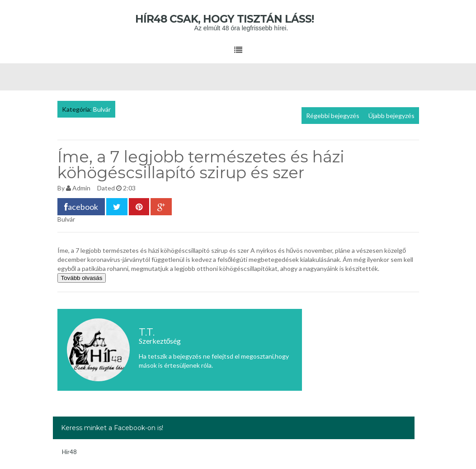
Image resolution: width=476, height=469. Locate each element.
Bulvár (102, 109)
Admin (81, 188)
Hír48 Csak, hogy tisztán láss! (238, 19)
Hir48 (69, 452)
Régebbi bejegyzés (333, 116)
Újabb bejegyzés (391, 116)
